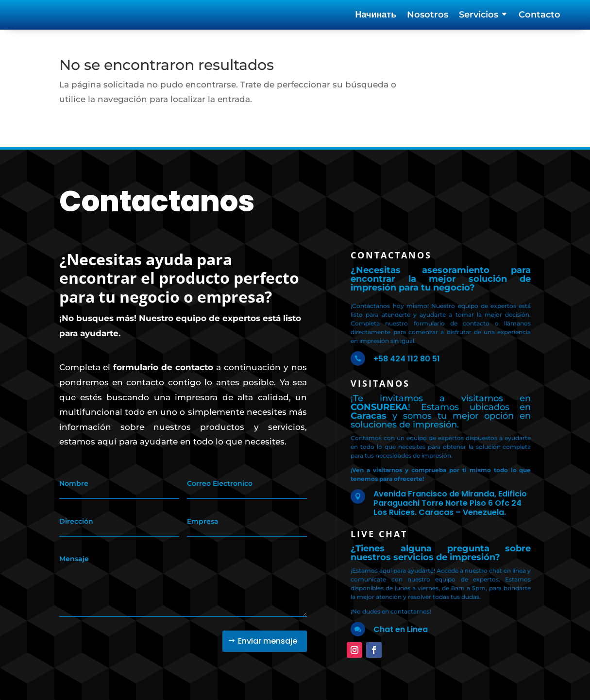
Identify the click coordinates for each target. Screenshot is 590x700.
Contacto (539, 16)
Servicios (479, 16)
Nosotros (428, 16)
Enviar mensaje (268, 634)
